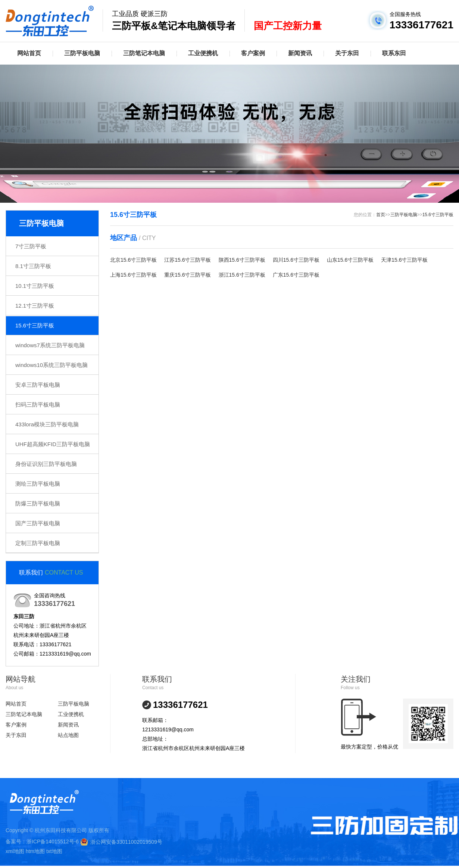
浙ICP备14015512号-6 (53, 841)
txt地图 (54, 851)
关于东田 (347, 53)
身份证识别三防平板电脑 (46, 464)
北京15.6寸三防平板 (133, 260)
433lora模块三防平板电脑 (47, 424)
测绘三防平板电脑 (38, 484)
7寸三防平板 (31, 246)
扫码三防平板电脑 (38, 405)
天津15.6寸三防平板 (404, 260)
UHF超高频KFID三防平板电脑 (53, 444)
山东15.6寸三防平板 (350, 260)
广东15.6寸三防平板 (296, 275)
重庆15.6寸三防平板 (188, 275)
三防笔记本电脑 (144, 53)
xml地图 (15, 851)
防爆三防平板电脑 (38, 503)
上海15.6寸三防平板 (133, 275)
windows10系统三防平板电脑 (51, 365)
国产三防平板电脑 (38, 523)
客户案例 (253, 53)
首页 (381, 215)
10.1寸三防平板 (35, 286)
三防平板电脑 (82, 53)
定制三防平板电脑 (38, 543)
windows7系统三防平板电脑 (50, 345)
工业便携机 (203, 53)
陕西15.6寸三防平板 (242, 260)
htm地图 (35, 851)
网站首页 (29, 53)
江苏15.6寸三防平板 (188, 260)
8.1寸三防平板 (33, 266)
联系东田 (394, 53)
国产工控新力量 (288, 26)
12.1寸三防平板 (35, 306)
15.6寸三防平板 (35, 325)
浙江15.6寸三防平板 (242, 275)
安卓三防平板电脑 (38, 385)
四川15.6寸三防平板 (296, 260)
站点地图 (68, 735)
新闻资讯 (300, 53)
